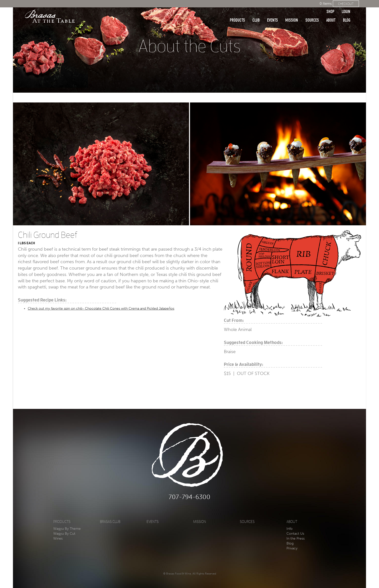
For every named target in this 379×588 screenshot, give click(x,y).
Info (290, 529)
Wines (58, 538)
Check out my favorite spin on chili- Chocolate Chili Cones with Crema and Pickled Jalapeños (101, 308)
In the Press (296, 538)
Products (237, 13)
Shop (330, 4)
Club (256, 13)
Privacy (292, 548)
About (331, 13)
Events (272, 13)
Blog (347, 13)
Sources (312, 13)
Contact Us (295, 534)
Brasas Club (110, 522)
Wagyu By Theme (67, 529)
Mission (292, 13)
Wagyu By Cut (64, 534)
